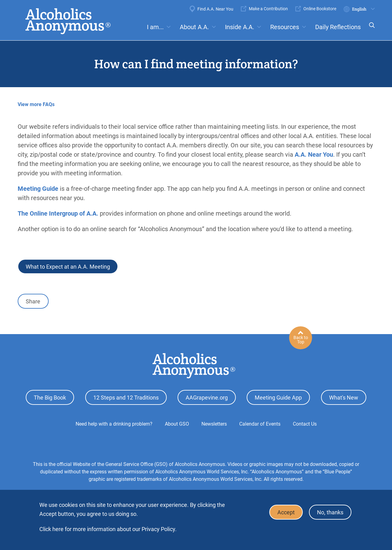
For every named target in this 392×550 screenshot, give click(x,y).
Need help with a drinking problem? (114, 424)
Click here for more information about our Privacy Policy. (108, 529)
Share (33, 301)
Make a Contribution (268, 9)
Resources (285, 27)
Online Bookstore (320, 9)
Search (370, 29)
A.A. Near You (314, 154)
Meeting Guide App (278, 398)
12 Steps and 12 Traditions (126, 398)
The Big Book (50, 398)
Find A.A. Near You (215, 9)
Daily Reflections (338, 27)
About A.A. (194, 27)
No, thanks (330, 512)
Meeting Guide (38, 189)
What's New (344, 398)
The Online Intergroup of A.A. (58, 213)
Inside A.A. (240, 27)
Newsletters (214, 424)
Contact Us (305, 424)
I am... (155, 27)
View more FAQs (36, 104)
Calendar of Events (260, 424)
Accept (286, 512)
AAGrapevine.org (207, 398)
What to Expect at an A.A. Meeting (68, 267)
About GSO (177, 424)
